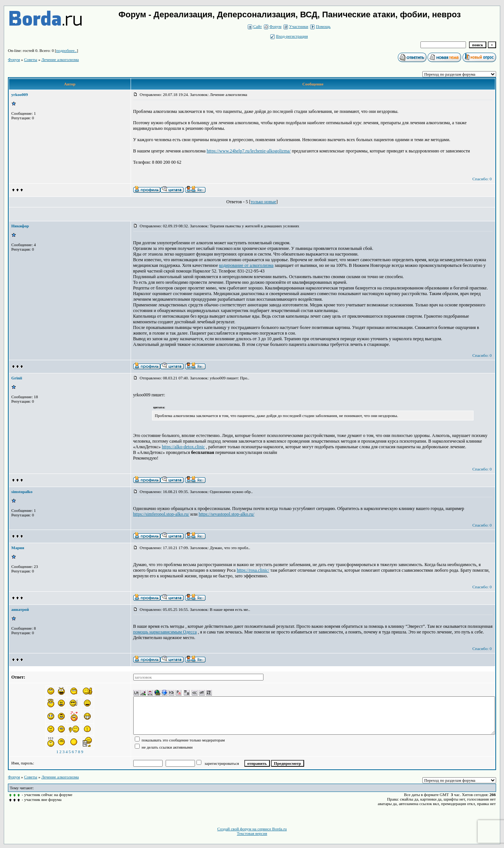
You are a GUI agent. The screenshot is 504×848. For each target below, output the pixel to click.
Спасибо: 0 (482, 179)
